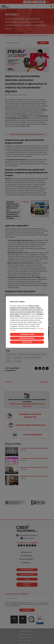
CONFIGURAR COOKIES (27, 334)
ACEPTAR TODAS (27, 342)
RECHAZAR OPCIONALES (27, 338)
